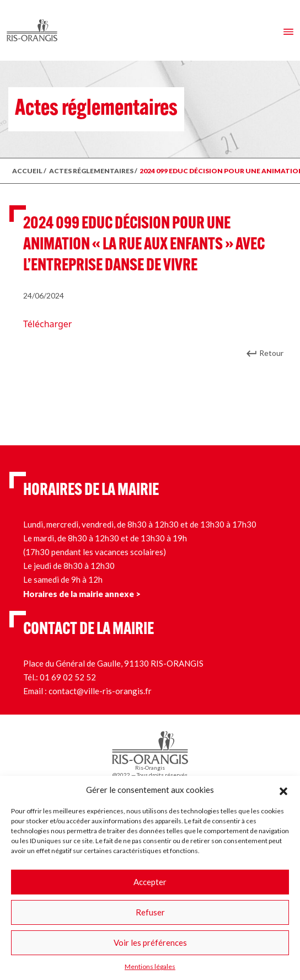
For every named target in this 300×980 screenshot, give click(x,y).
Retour (271, 353)
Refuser (150, 912)
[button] (283, 790)
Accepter (150, 882)
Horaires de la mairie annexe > (82, 594)
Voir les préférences (150, 942)
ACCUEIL (27, 171)
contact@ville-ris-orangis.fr (100, 691)
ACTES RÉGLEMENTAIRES (91, 171)
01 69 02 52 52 (68, 677)
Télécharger (47, 324)
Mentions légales (150, 966)
